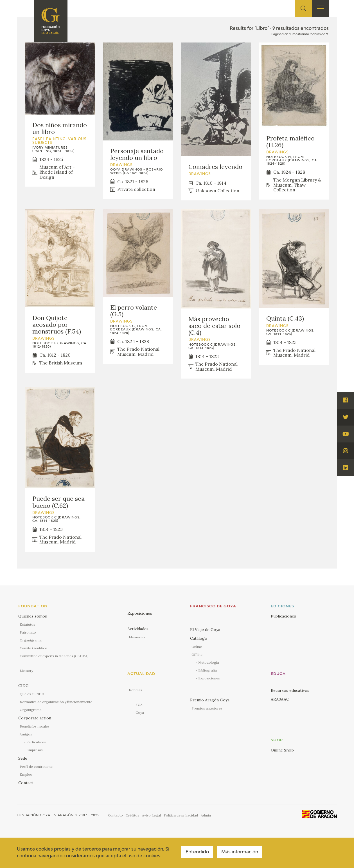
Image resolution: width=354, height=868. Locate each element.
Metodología (209, 662)
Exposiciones (140, 613)
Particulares (36, 742)
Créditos (132, 815)
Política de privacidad (181, 815)
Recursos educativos (290, 690)
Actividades (138, 629)
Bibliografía (208, 670)
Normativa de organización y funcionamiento (56, 702)
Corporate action (35, 718)
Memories (137, 637)
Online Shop (282, 750)
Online (197, 647)
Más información (240, 852)
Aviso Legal (151, 815)
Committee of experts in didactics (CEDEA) (54, 656)
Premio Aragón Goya (210, 700)
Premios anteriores (207, 708)
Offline (197, 655)
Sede (23, 758)
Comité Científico (33, 648)
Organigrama (31, 640)
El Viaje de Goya (205, 630)
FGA (139, 705)
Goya (140, 712)
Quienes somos (33, 616)
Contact (26, 783)
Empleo (26, 774)
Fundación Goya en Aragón (45, 815)
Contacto (115, 815)
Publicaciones (283, 616)
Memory (26, 671)
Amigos (26, 734)
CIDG (23, 686)
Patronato (28, 632)
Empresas (35, 750)
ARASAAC (280, 699)
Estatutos (27, 624)
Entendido (197, 852)
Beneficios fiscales (35, 726)
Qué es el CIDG (32, 694)
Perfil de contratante (36, 767)
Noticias (135, 690)
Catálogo (199, 638)
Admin (206, 815)
